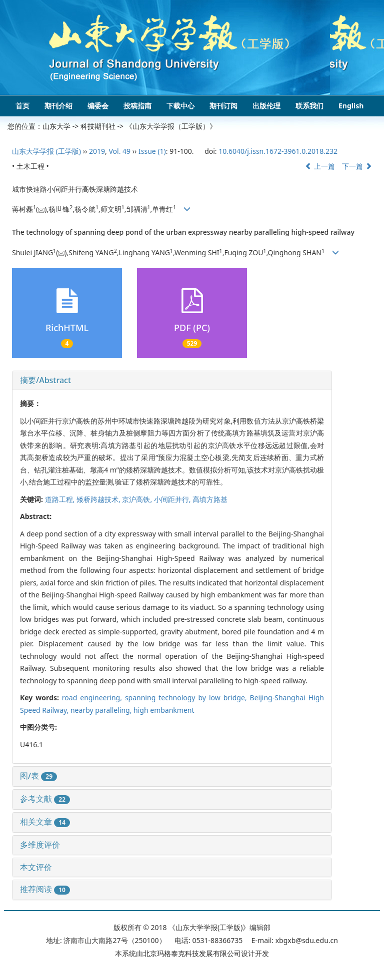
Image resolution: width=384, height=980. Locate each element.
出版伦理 (266, 106)
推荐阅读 (45, 889)
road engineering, (93, 698)
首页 (22, 106)
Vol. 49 (119, 151)
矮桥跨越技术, (99, 499)
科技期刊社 (98, 126)
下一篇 (357, 166)
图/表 (38, 776)
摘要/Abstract (45, 380)
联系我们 (309, 106)
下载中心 (180, 106)
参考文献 (45, 799)
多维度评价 (40, 845)
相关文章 (45, 822)
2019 (97, 151)
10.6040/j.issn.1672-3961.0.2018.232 (278, 151)
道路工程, (61, 499)
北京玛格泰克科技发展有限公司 (192, 953)
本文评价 (36, 867)
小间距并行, (173, 499)
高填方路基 (210, 499)
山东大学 (56, 126)
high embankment (164, 710)
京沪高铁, (138, 499)
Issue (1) (152, 151)
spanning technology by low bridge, (187, 698)
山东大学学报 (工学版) (46, 151)
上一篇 (320, 166)
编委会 (98, 106)
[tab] (172, 381)
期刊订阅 (223, 106)
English (351, 106)
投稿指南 (137, 106)
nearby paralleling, (102, 710)
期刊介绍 (58, 106)
